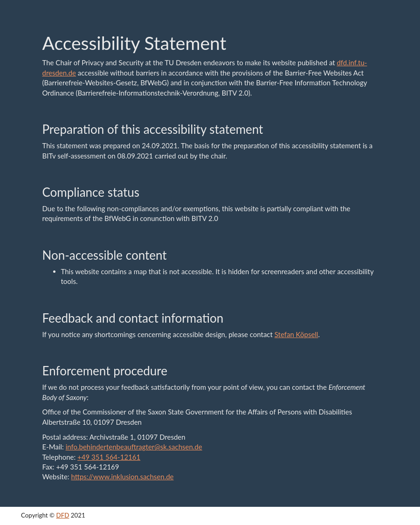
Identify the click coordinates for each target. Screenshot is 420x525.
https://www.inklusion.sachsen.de (122, 477)
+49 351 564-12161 (109, 457)
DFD (63, 515)
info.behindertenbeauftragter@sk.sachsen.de (134, 447)
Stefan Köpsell (296, 334)
